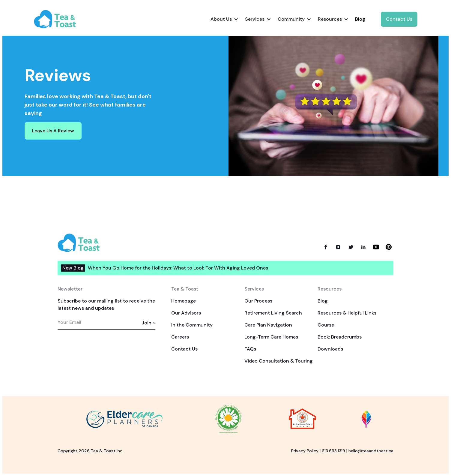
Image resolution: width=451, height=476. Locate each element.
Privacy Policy (305, 451)
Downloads (330, 349)
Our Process (258, 301)
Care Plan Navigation (268, 325)
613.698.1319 (333, 451)
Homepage (184, 301)
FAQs (250, 349)
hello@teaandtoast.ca (371, 451)
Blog (323, 301)
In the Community (192, 325)
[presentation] (103, 349)
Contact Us (399, 19)
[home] (60, 19)
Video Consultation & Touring (279, 361)
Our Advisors (186, 313)
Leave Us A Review (53, 131)
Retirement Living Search (273, 313)
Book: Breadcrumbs (340, 337)
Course (326, 325)
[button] (224, 19)
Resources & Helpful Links (347, 313)
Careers (180, 337)
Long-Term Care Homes (271, 337)
